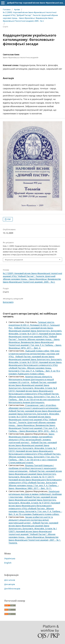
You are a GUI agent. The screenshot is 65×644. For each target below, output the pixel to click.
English (8, 563)
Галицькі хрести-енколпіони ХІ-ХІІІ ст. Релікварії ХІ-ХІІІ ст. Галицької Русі (34, 325)
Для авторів (10, 584)
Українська (10, 558)
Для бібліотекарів (12, 589)
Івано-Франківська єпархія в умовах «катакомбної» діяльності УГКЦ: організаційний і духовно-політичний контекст (32, 438)
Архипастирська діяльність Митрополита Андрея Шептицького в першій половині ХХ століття (31, 379)
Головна (7, 9)
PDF (9, 219)
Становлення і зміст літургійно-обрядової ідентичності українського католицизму (34, 407)
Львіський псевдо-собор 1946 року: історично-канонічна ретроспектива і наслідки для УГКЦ (34, 354)
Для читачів (10, 580)
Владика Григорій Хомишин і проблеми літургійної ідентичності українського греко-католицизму (32, 468)
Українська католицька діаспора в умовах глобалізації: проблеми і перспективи (35, 494)
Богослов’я (8, 302)
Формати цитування (14, 260)
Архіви (17, 9)
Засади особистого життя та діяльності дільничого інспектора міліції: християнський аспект (31, 520)
